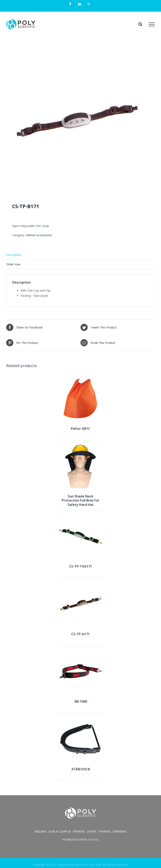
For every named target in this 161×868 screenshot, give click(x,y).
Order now (13, 264)
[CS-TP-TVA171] (80, 515)
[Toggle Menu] (152, 24)
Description (14, 255)
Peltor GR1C (80, 429)
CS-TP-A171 (80, 634)
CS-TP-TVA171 (81, 566)
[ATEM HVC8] (80, 718)
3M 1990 (81, 701)
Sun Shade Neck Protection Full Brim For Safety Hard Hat (81, 501)
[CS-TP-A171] (80, 583)
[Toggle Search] (140, 24)
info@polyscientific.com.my (80, 839)
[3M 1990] (80, 651)
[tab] (80, 255)
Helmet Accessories (39, 235)
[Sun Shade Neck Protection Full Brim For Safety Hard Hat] (80, 445)
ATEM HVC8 (81, 769)
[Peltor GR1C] (80, 377)
